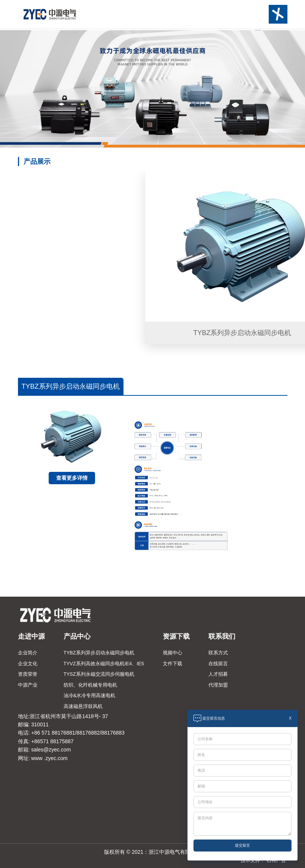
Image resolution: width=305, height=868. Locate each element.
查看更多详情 (72, 478)
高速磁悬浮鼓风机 (83, 706)
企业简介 (28, 653)
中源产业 (28, 685)
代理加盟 (218, 685)
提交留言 (243, 845)
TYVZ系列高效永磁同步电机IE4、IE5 (104, 664)
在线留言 (218, 664)
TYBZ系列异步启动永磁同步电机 (99, 653)
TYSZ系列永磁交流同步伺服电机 (99, 674)
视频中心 (173, 653)
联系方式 (218, 653)
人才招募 (218, 674)
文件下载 (173, 664)
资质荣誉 (28, 674)
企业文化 (28, 664)
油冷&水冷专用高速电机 (90, 695)
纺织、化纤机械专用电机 (90, 685)
